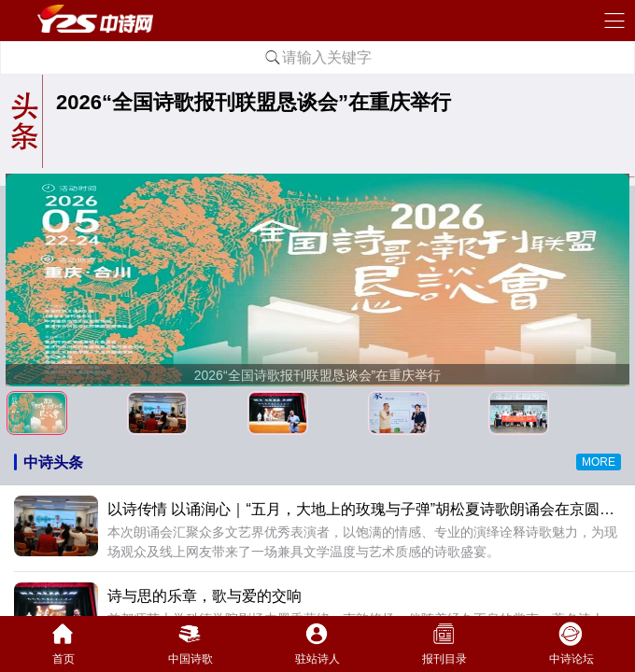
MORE (599, 462)
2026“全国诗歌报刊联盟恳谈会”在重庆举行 (254, 102)
